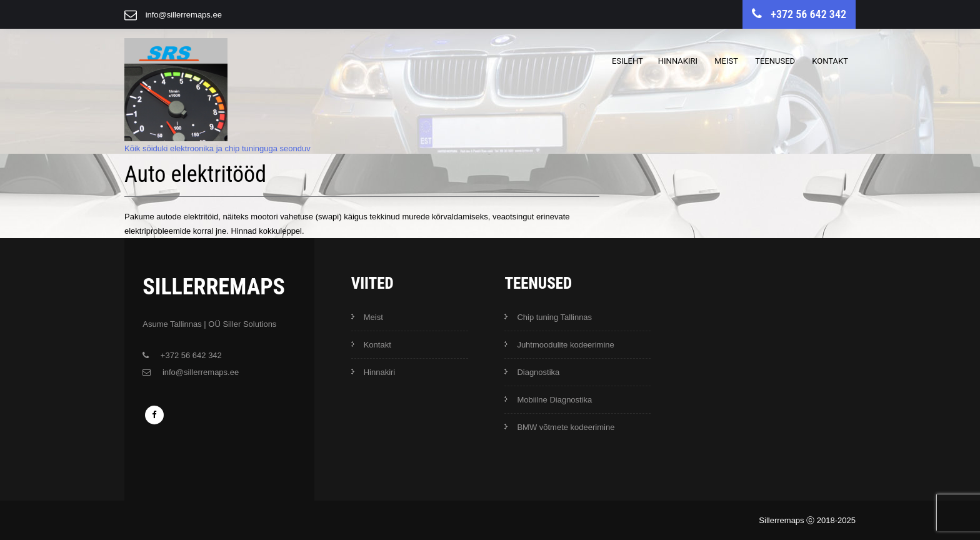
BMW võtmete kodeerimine (566, 427)
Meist (726, 61)
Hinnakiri (678, 61)
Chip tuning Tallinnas (554, 317)
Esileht (627, 61)
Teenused (775, 61)
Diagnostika (538, 372)
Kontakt (830, 61)
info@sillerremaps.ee (184, 15)
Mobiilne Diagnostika (554, 400)
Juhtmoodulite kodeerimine (565, 345)
